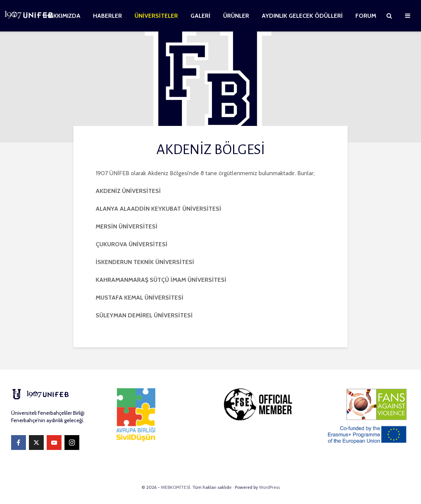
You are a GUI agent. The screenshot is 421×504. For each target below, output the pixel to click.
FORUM (366, 16)
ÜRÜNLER (236, 16)
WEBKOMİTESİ (175, 487)
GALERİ (200, 16)
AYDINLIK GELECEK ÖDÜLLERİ (302, 16)
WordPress (269, 487)
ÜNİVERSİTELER (156, 16)
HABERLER (107, 16)
